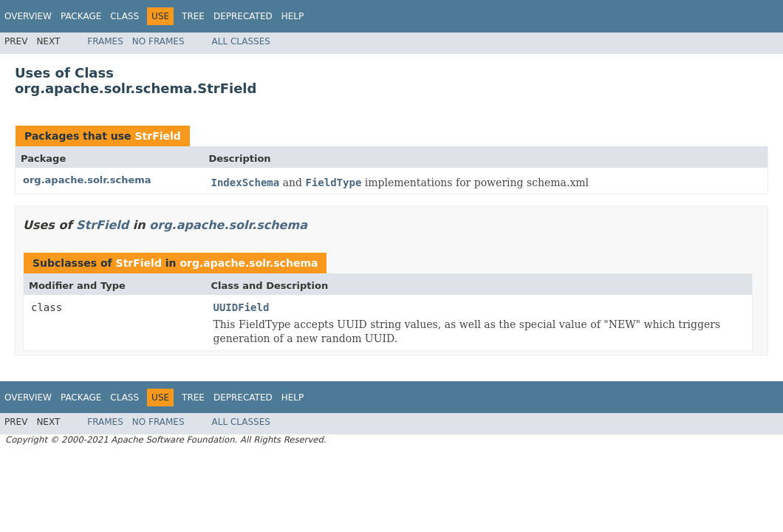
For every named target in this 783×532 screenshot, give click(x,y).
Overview (28, 16)
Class (124, 16)
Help (293, 16)
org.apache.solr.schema (87, 180)
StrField (157, 136)
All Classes (241, 41)
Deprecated (243, 16)
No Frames (158, 41)
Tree (193, 16)
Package (81, 16)
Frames (105, 41)
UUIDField (242, 307)
